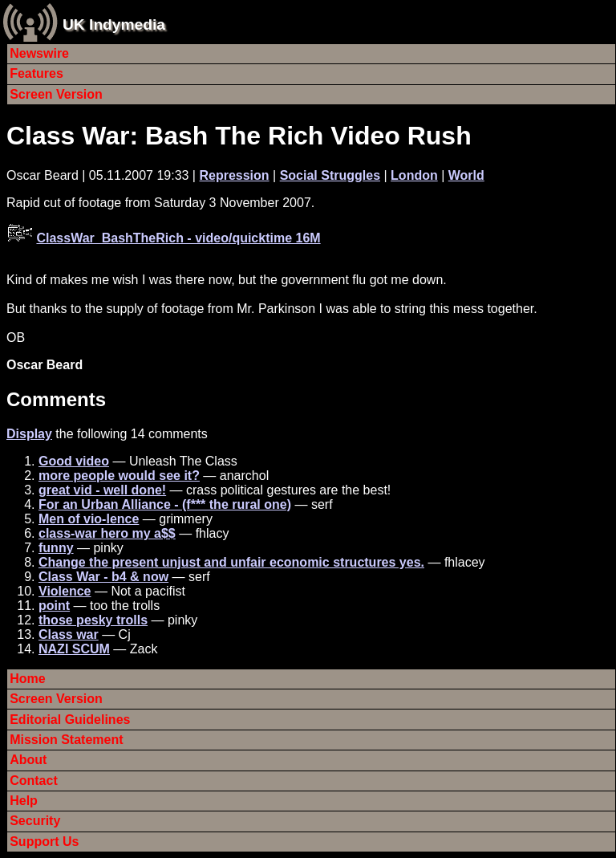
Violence (65, 591)
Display (29, 434)
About (28, 760)
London (414, 175)
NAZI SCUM (74, 649)
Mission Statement (66, 740)
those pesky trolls (93, 620)
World (466, 175)
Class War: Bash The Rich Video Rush (239, 136)
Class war (69, 634)
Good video (74, 461)
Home (27, 679)
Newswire (39, 53)
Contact (34, 781)
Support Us (44, 842)
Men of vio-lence (89, 519)
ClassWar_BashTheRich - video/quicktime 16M (178, 238)
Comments (56, 399)
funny (56, 548)
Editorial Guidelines (70, 720)
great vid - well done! (102, 490)
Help (24, 801)
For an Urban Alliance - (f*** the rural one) (165, 504)
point (54, 606)
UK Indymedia (114, 24)
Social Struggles (330, 175)
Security (35, 821)
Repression (234, 175)
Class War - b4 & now (103, 577)
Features (36, 73)
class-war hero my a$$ (107, 533)
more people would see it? (119, 476)
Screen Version (56, 94)
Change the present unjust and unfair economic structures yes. (231, 562)
